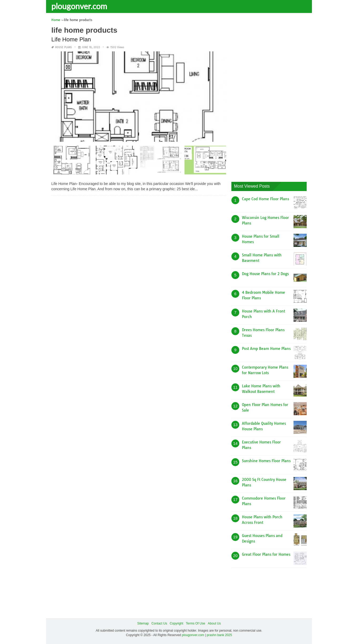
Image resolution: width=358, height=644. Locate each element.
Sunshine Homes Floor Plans (266, 461)
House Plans (63, 47)
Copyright (176, 623)
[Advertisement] (271, 96)
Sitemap (143, 623)
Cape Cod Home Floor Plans (265, 199)
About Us (214, 623)
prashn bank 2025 (219, 635)
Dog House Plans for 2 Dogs (265, 274)
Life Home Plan (71, 39)
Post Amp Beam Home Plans (266, 349)
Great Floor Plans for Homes (266, 554)
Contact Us (159, 623)
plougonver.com (79, 6)
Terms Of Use (195, 623)
